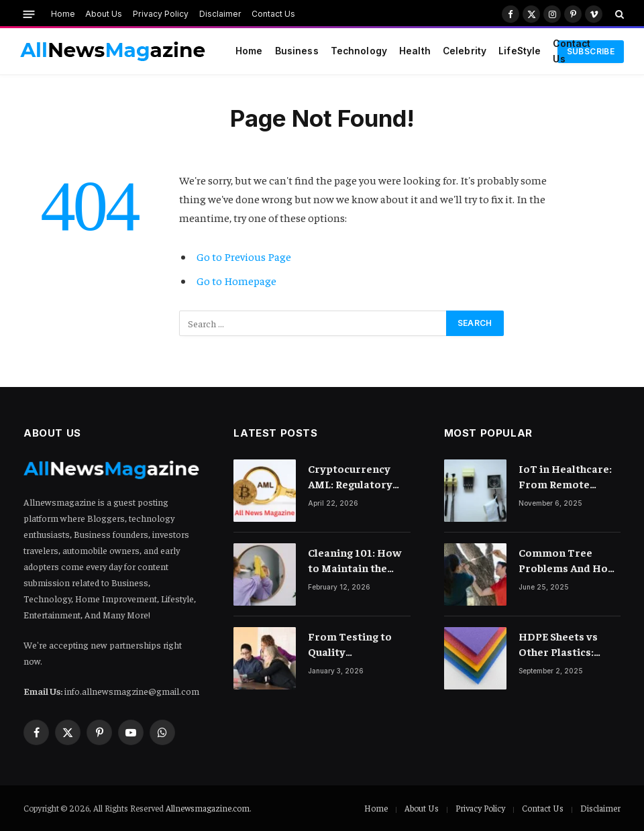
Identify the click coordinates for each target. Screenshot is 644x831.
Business (297, 51)
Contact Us (273, 14)
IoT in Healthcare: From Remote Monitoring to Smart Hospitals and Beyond (565, 477)
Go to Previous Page (244, 257)
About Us (104, 14)
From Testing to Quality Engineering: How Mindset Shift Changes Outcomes (357, 644)
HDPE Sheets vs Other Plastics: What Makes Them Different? (566, 644)
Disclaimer (220, 14)
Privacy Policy (161, 14)
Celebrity (465, 51)
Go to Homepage (236, 281)
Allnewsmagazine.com (208, 808)
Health (415, 51)
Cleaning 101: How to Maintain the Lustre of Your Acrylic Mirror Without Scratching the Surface (358, 560)
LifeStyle (520, 51)
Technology (359, 51)
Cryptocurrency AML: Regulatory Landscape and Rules (350, 477)
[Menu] (29, 14)
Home (63, 14)
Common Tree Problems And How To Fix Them (568, 560)
